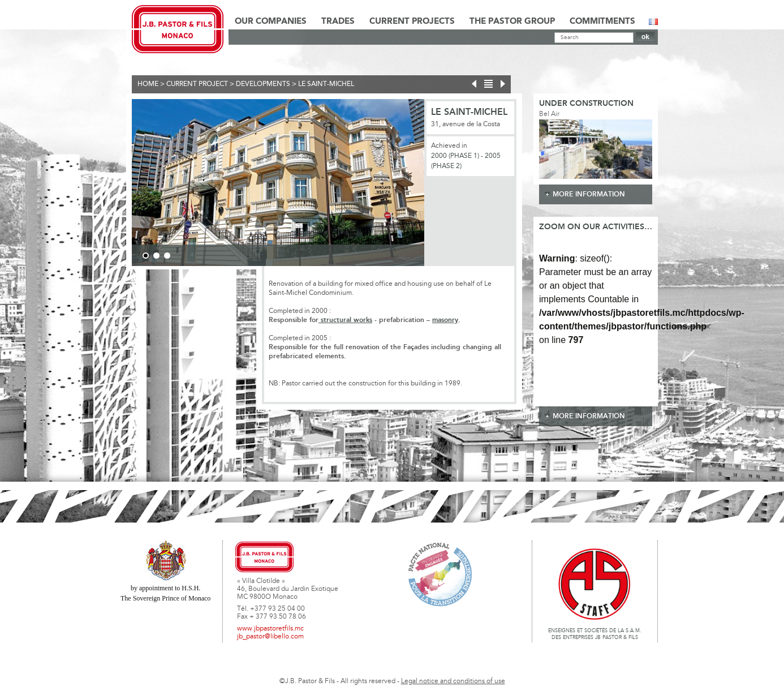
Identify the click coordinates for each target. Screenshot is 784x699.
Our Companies (271, 22)
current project (197, 84)
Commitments (602, 22)
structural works (345, 320)
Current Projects (412, 22)
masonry (445, 320)
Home (148, 84)
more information (589, 194)
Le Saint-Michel (326, 84)
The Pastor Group (512, 22)
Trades (338, 22)
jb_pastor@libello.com (270, 637)
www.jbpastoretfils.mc (270, 629)
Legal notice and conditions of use (453, 681)
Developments (263, 84)
